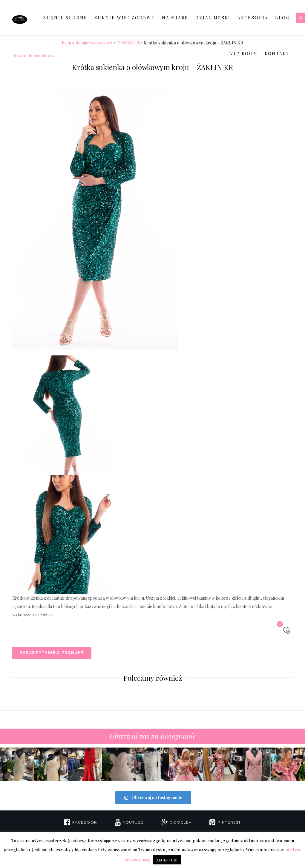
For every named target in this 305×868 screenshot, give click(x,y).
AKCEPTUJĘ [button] (167, 860)
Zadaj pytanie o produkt (52, 653)
